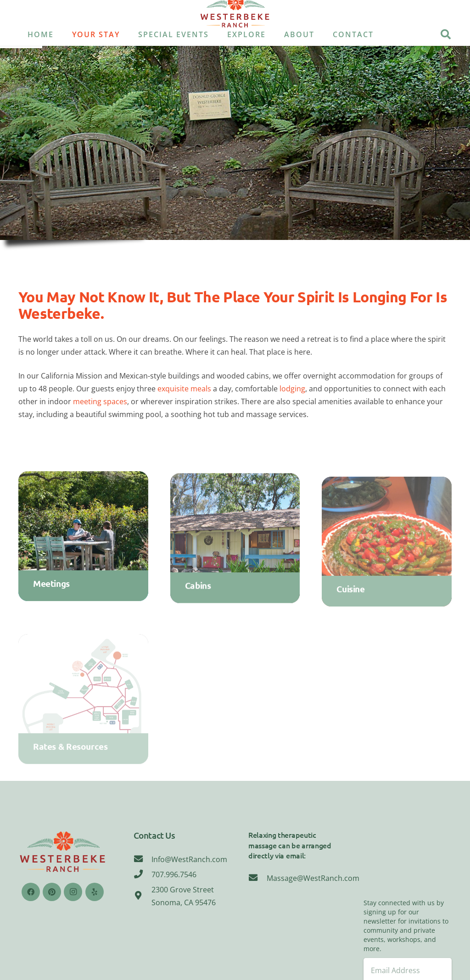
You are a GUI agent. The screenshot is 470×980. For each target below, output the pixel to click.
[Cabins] (235, 547)
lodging (292, 389)
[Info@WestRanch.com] (143, 859)
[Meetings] (83, 542)
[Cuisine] (387, 554)
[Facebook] (31, 892)
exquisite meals (184, 389)
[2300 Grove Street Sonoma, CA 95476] (143, 896)
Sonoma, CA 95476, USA (408, 864)
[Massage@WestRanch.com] (257, 878)
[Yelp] (95, 892)
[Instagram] (73, 892)
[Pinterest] (52, 892)
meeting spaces (100, 401)
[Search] (446, 35)
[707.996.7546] (143, 874)
